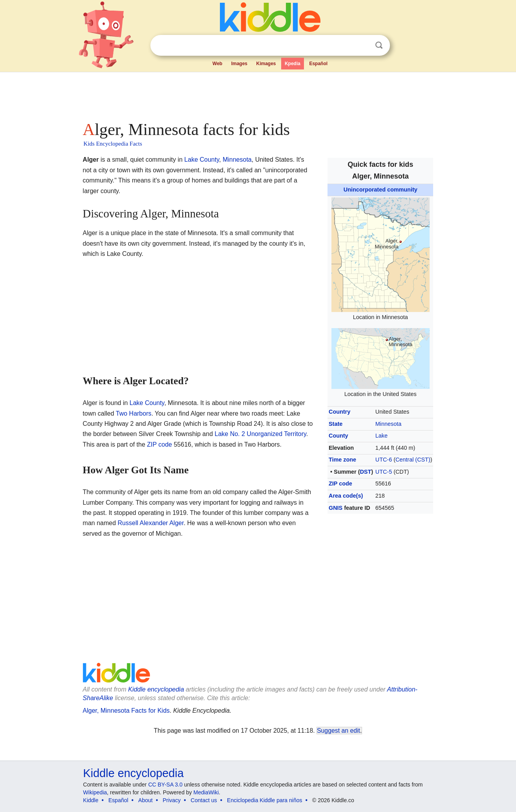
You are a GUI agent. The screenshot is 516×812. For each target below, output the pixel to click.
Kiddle (91, 800)
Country (339, 412)
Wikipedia (95, 792)
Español (318, 64)
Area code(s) (346, 496)
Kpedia (293, 64)
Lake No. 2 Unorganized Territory (261, 434)
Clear (363, 46)
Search (379, 45)
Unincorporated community (381, 190)
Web (217, 64)
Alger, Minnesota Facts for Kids (126, 711)
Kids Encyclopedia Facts (113, 144)
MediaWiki (206, 792)
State (336, 424)
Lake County (202, 160)
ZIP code (340, 484)
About (145, 800)
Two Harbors (134, 413)
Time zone (342, 460)
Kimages (266, 64)
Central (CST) (413, 460)
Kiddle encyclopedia (156, 689)
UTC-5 (384, 472)
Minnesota (388, 424)
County (339, 436)
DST (365, 472)
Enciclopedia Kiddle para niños (264, 800)
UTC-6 (384, 460)
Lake (382, 436)
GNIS (336, 508)
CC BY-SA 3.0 (165, 785)
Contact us (204, 800)
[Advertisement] (258, 94)
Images (239, 64)
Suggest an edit (339, 731)
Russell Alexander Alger (151, 523)
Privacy (172, 800)
